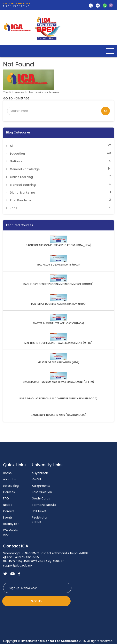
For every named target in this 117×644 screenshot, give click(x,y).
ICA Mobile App (10, 532)
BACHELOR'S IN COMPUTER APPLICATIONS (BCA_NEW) (59, 245)
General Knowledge (25, 169)
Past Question (42, 492)
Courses (9, 492)
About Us (9, 479)
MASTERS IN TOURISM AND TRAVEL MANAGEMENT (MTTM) (58, 343)
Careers (9, 511)
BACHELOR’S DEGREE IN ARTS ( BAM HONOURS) (59, 415)
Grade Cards (41, 498)
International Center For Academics (50, 641)
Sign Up (36, 601)
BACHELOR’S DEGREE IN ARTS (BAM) (59, 265)
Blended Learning (23, 185)
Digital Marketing (22, 193)
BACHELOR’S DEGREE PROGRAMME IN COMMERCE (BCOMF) (58, 284)
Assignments (41, 486)
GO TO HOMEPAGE (16, 98)
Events (8, 517)
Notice (8, 505)
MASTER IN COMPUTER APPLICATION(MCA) (59, 323)
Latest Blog (11, 486)
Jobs (14, 208)
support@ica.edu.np (98, 6)
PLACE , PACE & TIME (17, 5)
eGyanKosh (40, 473)
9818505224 (111, 6)
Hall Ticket (39, 511)
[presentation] (34, 616)
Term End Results (44, 505)
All (12, 146)
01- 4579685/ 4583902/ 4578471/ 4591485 (91, 6)
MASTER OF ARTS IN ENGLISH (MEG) (59, 362)
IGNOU (36, 479)
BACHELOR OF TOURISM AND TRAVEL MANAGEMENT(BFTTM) (59, 382)
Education (17, 154)
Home (7, 473)
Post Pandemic (21, 200)
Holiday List (11, 524)
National (16, 161)
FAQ (6, 498)
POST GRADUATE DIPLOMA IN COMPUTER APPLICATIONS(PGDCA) (58, 399)
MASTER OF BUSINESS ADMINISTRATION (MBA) (58, 304)
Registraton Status (40, 520)
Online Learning (21, 177)
